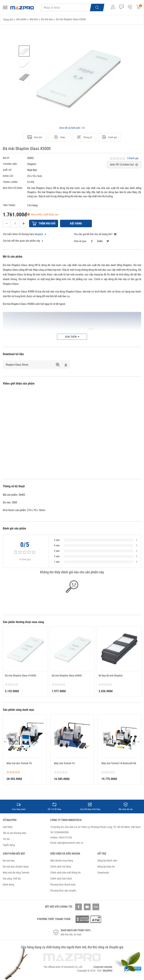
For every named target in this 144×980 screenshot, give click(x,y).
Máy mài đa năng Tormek (16, 873)
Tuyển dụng (9, 845)
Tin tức (6, 839)
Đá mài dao (9, 861)
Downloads (103, 873)
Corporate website (103, 967)
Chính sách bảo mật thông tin (65, 873)
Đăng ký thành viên (107, 861)
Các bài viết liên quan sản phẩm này (23, 241)
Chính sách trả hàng (61, 867)
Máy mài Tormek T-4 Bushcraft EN (119, 763)
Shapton (39, 234)
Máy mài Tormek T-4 (64, 763)
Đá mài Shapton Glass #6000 (67, 676)
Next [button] (138, 742)
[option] (24, 51)
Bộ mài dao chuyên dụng (16, 867)
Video (60, 137)
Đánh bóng (8, 885)
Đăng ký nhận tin (106, 867)
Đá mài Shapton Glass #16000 (21, 676)
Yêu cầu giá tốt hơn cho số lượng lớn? (95, 234)
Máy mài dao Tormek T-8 (19, 763)
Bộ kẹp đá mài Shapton (111, 676)
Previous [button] (6, 742)
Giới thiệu (8, 827)
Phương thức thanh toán (63, 885)
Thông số (84, 137)
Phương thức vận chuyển (63, 891)
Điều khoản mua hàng (62, 861)
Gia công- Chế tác (12, 879)
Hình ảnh (35, 137)
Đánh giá (109, 137)
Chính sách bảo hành (61, 879)
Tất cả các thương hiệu (15, 833)
